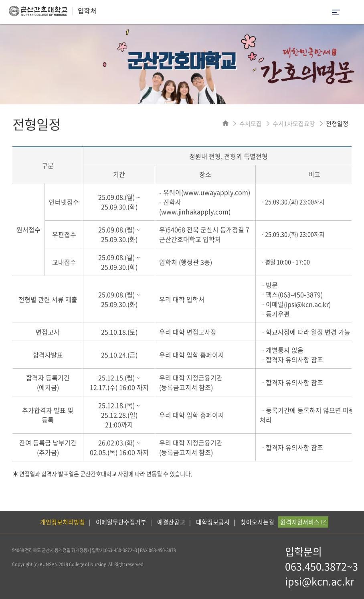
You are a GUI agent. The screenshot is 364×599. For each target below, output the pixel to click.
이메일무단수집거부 (121, 522)
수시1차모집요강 (294, 124)
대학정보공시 (213, 522)
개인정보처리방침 (63, 522)
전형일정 (337, 124)
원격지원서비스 (303, 522)
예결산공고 (171, 522)
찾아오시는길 (257, 522)
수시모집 (251, 124)
